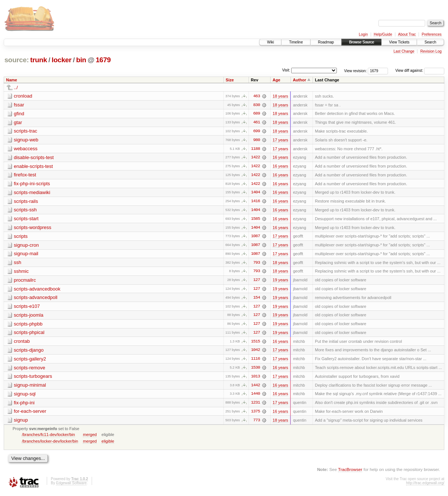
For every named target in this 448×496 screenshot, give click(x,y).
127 (257, 282)
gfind (19, 114)
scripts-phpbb (28, 326)
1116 (255, 361)
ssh (18, 264)
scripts (21, 237)
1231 (255, 405)
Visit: (286, 70)
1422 (255, 158)
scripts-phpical (29, 335)
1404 (255, 193)
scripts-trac (26, 131)
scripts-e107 (27, 308)
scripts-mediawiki (32, 193)
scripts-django (29, 352)
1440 (255, 397)
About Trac (407, 34)
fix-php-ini (24, 405)
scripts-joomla (29, 317)
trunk (39, 60)
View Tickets (399, 42)
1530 (255, 370)
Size (230, 80)
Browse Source (361, 42)
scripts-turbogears (33, 379)
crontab (22, 343)
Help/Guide (383, 34)
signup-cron (27, 246)
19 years (281, 282)
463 (257, 96)
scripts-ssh (25, 211)
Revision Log (431, 51)
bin (81, 60)
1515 (255, 344)
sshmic (21, 273)
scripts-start (26, 220)
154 (257, 299)
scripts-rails (26, 202)
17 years (281, 140)
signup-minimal (30, 388)
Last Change (404, 51)
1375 (255, 414)
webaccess (26, 149)
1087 (255, 238)
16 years (281, 158)
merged (90, 437)
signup (21, 423)
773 (257, 423)
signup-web (26, 140)
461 (257, 123)
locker (61, 60)
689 (257, 114)
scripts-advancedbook (37, 290)
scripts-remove (30, 370)
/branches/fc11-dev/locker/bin (48, 437)
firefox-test (25, 175)
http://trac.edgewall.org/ (425, 486)
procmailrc (25, 282)
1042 (255, 352)
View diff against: (420, 71)
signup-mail (26, 255)
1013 (255, 379)
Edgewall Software (71, 486)
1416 (255, 202)
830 (257, 105)
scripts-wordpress (33, 228)
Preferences (432, 34)
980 (257, 140)
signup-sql (25, 396)
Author (299, 80)
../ (16, 87)
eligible (108, 444)
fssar (19, 105)
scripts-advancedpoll (36, 299)
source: (17, 60)
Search (430, 42)
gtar (18, 122)
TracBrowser (350, 472)
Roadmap (326, 42)
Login (363, 34)
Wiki (270, 42)
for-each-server (30, 414)
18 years (281, 96)
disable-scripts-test (34, 158)
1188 (255, 149)
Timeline (296, 42)
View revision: (356, 71)
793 (257, 264)
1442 (255, 388)
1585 (255, 220)
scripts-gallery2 (30, 361)
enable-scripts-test (33, 167)
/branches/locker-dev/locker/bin (50, 444)
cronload (23, 96)
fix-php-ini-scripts (32, 184)
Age (277, 80)
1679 (103, 60)
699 (257, 131)
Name (12, 80)
